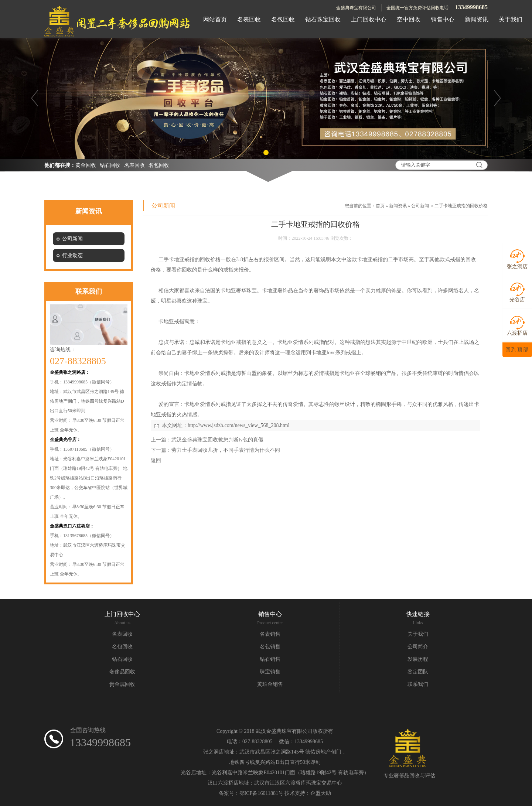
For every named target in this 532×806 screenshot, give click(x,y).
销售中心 (270, 614)
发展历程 (418, 659)
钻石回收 (110, 165)
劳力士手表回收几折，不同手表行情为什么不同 (226, 450)
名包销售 (270, 647)
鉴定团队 (418, 672)
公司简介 (418, 647)
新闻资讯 (398, 206)
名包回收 (159, 165)
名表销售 (270, 634)
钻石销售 (270, 659)
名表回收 (134, 165)
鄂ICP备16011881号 (261, 793)
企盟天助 (321, 793)
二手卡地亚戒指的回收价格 (461, 206)
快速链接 (418, 614)
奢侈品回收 (122, 672)
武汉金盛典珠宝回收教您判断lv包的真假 (217, 440)
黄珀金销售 (270, 684)
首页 (380, 206)
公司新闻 (420, 206)
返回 (156, 460)
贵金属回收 (122, 684)
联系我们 (418, 684)
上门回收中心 (122, 614)
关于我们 (418, 634)
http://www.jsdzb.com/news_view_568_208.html (239, 425)
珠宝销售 (270, 672)
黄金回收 (86, 165)
